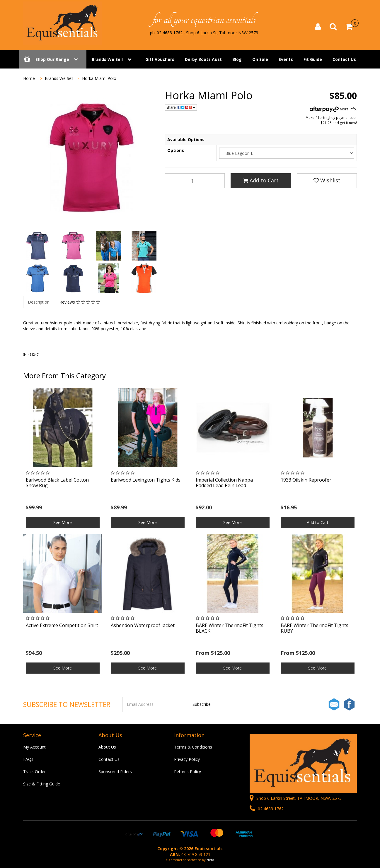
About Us (107, 747)
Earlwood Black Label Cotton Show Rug (57, 483)
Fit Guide (313, 59)
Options (176, 150)
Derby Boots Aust (203, 59)
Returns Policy (188, 772)
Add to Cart (261, 180)
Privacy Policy (187, 759)
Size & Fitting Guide (42, 784)
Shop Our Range (53, 59)
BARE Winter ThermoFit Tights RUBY (315, 628)
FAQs (28, 759)
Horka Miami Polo (99, 78)
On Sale (260, 59)
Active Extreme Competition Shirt (62, 625)
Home (29, 78)
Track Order (34, 772)
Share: (181, 107)
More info (333, 109)
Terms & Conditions (193, 747)
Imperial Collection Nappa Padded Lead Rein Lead (224, 483)
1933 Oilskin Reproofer (306, 480)
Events (286, 59)
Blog (237, 59)
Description (39, 302)
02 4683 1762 (267, 809)
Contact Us (344, 59)
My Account (34, 747)
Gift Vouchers (160, 59)
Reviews (80, 302)
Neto (210, 860)
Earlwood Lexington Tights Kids (146, 480)
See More (63, 522)
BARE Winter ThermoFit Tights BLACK (230, 628)
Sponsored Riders (115, 772)
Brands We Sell (107, 59)
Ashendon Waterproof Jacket (143, 625)
